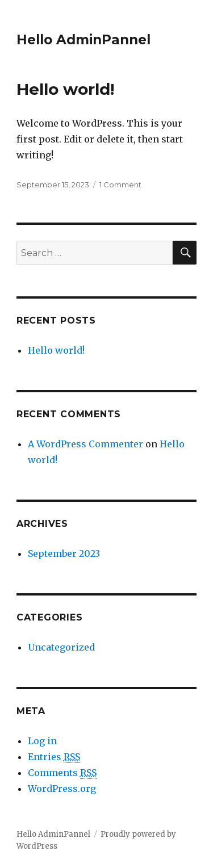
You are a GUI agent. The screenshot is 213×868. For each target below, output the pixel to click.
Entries (54, 757)
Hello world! (65, 89)
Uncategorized (61, 647)
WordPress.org (62, 789)
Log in (42, 741)
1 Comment (120, 184)
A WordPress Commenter (85, 444)
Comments (62, 773)
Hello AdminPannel (83, 40)
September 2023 (64, 553)
